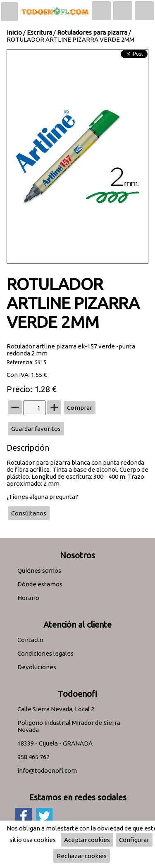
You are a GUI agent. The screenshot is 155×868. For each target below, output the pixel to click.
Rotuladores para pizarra (92, 32)
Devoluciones (37, 667)
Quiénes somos (39, 570)
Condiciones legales (45, 653)
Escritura (39, 32)
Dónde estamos (40, 584)
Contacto (30, 640)
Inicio (14, 32)
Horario (28, 598)
